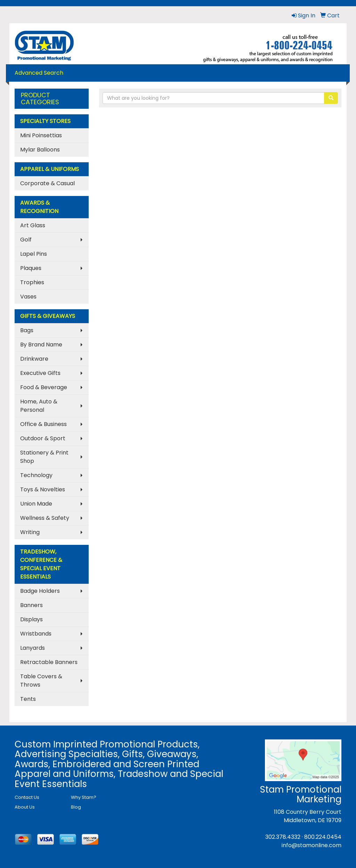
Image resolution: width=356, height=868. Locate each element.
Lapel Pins (34, 254)
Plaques (31, 268)
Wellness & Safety (45, 518)
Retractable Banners (49, 662)
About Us (25, 807)
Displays (31, 619)
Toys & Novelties (43, 489)
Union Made (36, 504)
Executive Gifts (40, 373)
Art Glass (33, 225)
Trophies (32, 282)
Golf (26, 240)
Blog (76, 807)
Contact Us (27, 797)
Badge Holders (40, 591)
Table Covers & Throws (41, 681)
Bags (27, 330)
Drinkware (34, 359)
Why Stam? (84, 797)
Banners (31, 605)
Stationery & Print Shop (44, 457)
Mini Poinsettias (41, 135)
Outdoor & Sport (43, 438)
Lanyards (33, 648)
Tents (28, 699)
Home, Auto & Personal (39, 406)
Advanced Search (39, 73)
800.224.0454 (323, 837)
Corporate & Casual (47, 183)
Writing (30, 532)
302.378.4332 (283, 837)
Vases (28, 297)
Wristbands (36, 634)
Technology (36, 475)
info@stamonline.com (311, 845)
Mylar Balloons (40, 150)
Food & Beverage (44, 387)
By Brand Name (41, 345)
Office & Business (43, 424)
